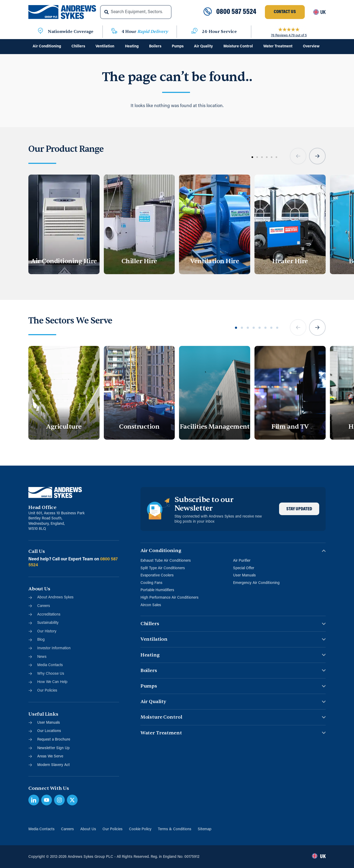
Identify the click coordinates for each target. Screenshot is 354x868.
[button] (298, 156)
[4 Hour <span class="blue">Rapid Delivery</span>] (114, 32)
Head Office (42, 507)
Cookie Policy (140, 829)
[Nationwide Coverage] (40, 32)
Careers (67, 829)
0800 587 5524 (236, 12)
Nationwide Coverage (71, 32)
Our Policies (113, 829)
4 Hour (145, 32)
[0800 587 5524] (208, 12)
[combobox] (136, 12)
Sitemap (205, 829)
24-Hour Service (219, 32)
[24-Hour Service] (195, 32)
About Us (88, 829)
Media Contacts (41, 829)
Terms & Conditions (175, 829)
